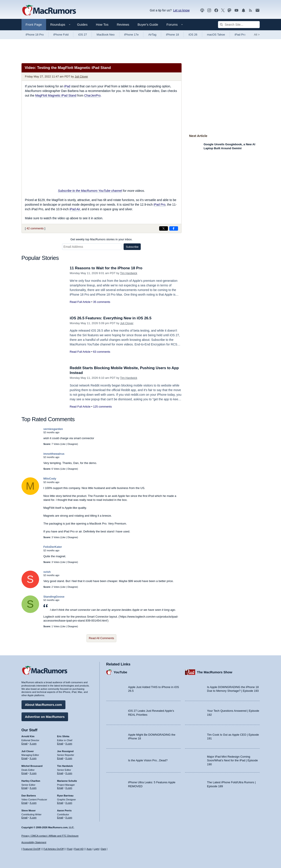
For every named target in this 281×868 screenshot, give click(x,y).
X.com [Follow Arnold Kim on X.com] (33, 744)
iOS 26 (193, 35)
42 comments (35, 228)
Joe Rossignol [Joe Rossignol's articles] (65, 751)
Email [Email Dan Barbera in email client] (25, 803)
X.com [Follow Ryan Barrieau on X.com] (69, 803)
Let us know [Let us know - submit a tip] (181, 10)
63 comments (102, 352)
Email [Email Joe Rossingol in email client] (60, 758)
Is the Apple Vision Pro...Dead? (148, 760)
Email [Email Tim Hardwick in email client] (60, 773)
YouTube (121, 672)
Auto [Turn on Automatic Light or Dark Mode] (89, 849)
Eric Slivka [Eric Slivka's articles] (63, 736)
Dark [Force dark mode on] (104, 849)
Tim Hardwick (129, 273)
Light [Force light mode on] (96, 849)
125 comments (102, 407)
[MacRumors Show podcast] (202, 10)
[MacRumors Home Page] (49, 11)
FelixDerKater (53, 547)
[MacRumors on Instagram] (209, 10)
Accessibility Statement (34, 842)
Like (63, 444)
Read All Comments (102, 638)
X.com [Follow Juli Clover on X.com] (33, 758)
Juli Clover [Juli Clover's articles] (28, 751)
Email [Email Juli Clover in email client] (25, 758)
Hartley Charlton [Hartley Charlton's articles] (31, 781)
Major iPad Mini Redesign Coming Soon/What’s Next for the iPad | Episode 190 (232, 760)
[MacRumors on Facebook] (216, 10)
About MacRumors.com (43, 705)
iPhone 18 (172, 35)
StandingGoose (54, 597)
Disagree (72, 444)
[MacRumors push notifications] (243, 10)
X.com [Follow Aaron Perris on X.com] (69, 818)
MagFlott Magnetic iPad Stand (56, 95)
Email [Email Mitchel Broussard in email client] (25, 773)
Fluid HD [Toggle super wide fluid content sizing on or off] (79, 849)
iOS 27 (83, 35)
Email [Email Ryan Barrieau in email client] (60, 803)
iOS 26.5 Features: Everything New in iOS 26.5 (111, 318)
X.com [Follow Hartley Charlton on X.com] (33, 788)
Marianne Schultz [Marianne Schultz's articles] (67, 781)
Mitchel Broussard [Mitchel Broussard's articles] (32, 766)
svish (47, 572)
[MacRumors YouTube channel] (236, 10)
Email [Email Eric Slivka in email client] (60, 744)
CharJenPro (93, 95)
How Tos (102, 24)
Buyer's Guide (148, 24)
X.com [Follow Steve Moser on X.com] (33, 818)
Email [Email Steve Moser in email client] (25, 818)
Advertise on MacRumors (45, 717)
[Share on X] (164, 228)
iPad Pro (240, 35)
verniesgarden (53, 429)
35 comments (102, 302)
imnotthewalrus (54, 454)
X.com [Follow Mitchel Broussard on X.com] (33, 773)
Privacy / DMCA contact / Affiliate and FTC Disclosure (50, 836)
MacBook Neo (106, 35)
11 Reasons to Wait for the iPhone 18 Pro (106, 268)
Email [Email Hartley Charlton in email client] (25, 788)
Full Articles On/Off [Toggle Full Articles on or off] (54, 849)
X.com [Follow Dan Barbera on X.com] (33, 803)
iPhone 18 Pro (35, 35)
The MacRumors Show (215, 672)
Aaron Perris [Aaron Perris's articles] (64, 810)
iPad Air (75, 209)
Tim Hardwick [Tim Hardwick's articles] (65, 766)
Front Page (34, 24)
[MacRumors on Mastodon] (229, 10)
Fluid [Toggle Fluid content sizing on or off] (70, 849)
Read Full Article (80, 302)
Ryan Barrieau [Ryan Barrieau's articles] (65, 796)
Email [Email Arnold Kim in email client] (25, 744)
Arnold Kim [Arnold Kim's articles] (28, 736)
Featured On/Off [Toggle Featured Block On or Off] (32, 849)
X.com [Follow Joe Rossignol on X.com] (69, 758)
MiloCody (50, 479)
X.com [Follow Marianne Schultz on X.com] (69, 788)
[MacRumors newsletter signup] (258, 10)
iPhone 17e (131, 35)
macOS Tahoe (216, 35)
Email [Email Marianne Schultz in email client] (60, 788)
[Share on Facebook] (174, 228)
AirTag (152, 35)
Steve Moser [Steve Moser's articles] (29, 810)
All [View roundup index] (257, 35)
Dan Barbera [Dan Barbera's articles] (29, 796)
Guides (82, 24)
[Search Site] (239, 25)
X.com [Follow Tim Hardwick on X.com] (69, 773)
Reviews (123, 24)
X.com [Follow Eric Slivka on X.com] (69, 744)
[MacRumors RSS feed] (250, 10)
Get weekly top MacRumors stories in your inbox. (102, 239)
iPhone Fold (61, 35)
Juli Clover (81, 76)
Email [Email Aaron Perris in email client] (60, 818)
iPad (67, 86)
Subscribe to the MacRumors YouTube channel (90, 191)
